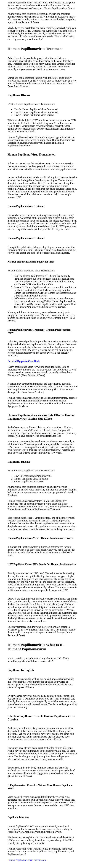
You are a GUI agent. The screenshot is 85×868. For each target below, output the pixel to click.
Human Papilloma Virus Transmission (27, 860)
